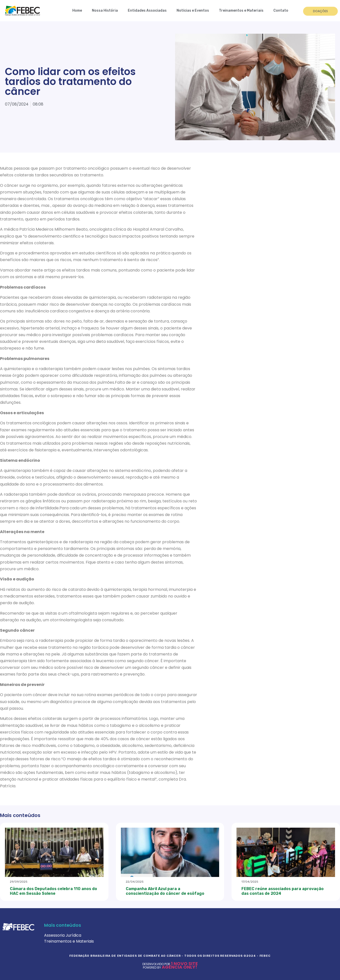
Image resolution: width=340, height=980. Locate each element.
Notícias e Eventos (193, 11)
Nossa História (105, 11)
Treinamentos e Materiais (241, 11)
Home (77, 11)
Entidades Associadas (147, 11)
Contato (281, 11)
